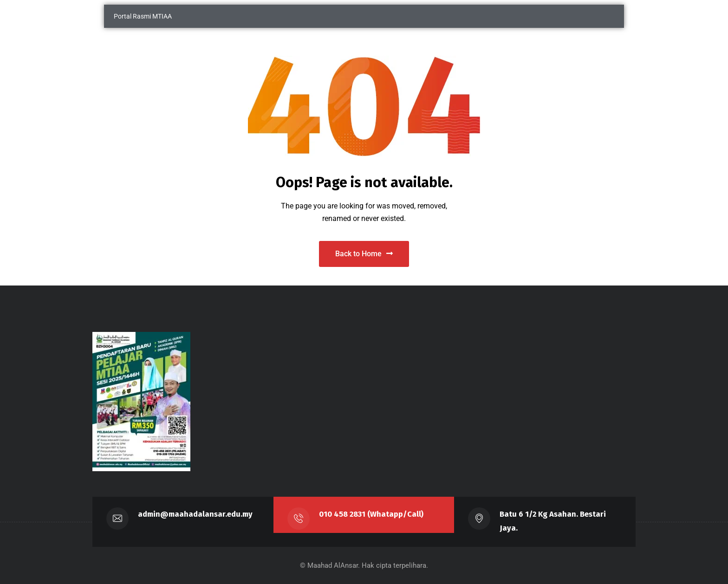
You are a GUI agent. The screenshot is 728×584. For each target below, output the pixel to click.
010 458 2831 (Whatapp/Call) (371, 514)
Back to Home (364, 254)
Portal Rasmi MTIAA (143, 16)
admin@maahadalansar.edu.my (195, 514)
